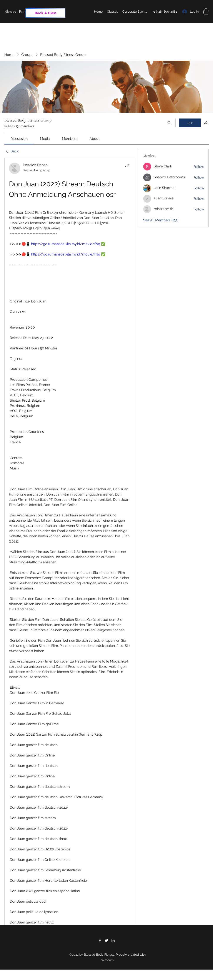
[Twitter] (106, 940)
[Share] (127, 165)
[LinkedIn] (113, 940)
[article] (69, 563)
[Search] (169, 123)
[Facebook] (100, 940)
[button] (206, 11)
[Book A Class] (45, 13)
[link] (19, 139)
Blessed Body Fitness (23, 12)
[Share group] (206, 123)
